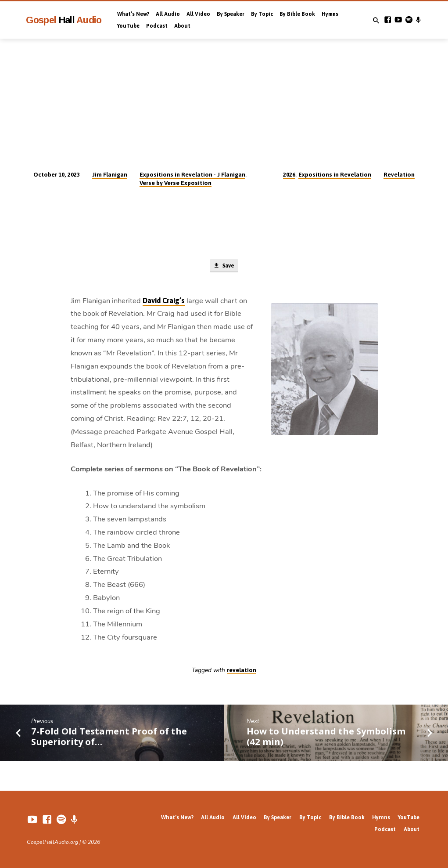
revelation (242, 670)
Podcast (157, 26)
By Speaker (231, 14)
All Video (198, 14)
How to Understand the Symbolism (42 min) (326, 737)
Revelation (399, 174)
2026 (289, 174)
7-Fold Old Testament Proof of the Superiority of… (109, 737)
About (182, 26)
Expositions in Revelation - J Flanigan (192, 174)
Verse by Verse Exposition (176, 183)
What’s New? (133, 14)
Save (224, 266)
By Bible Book (297, 14)
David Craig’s (164, 301)
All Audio (168, 14)
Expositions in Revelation (335, 174)
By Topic (262, 14)
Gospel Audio (64, 20)
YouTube (128, 26)
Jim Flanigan (110, 174)
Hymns (330, 14)
